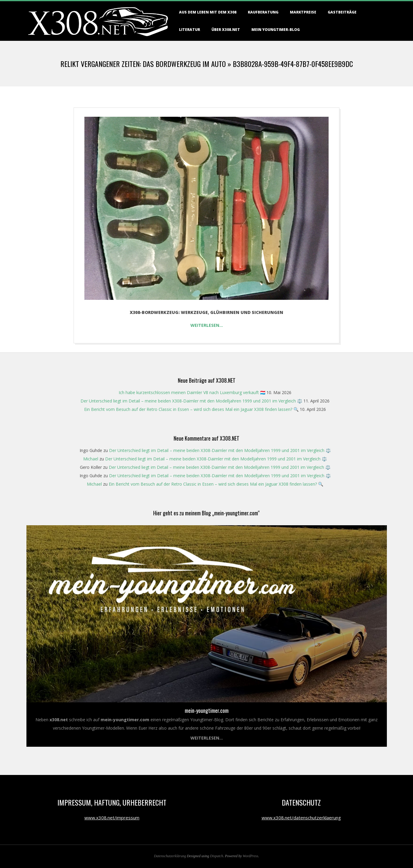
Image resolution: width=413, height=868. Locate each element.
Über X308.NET (226, 30)
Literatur (190, 30)
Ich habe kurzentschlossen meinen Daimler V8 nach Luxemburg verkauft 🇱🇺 (192, 392)
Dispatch (216, 856)
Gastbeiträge (342, 12)
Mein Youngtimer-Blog (276, 30)
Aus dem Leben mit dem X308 (208, 12)
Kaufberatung (263, 12)
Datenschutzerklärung (170, 856)
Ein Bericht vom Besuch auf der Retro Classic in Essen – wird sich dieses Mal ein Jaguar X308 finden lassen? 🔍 (191, 409)
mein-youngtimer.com (207, 710)
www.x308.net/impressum (112, 818)
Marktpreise (303, 12)
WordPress (250, 856)
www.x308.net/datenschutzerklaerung (301, 818)
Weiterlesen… (207, 325)
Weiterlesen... (207, 738)
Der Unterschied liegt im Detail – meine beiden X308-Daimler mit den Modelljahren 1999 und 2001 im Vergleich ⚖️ (191, 401)
